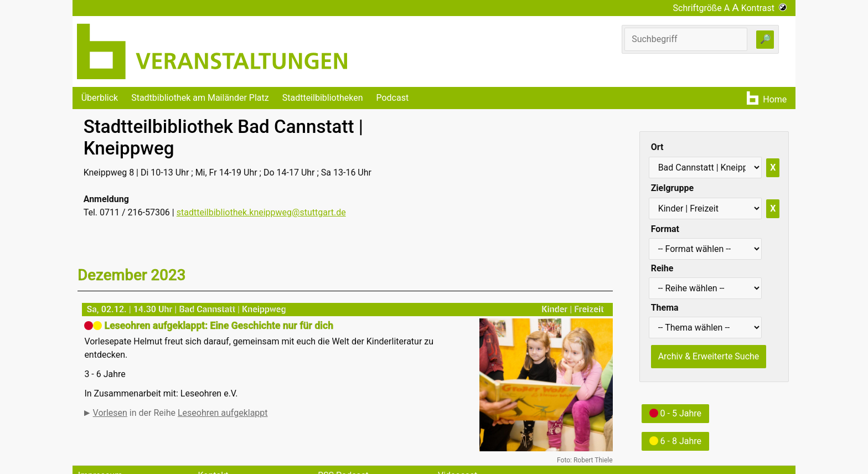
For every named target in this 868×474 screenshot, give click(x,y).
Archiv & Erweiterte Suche (709, 356)
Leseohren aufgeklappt (223, 413)
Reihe (662, 268)
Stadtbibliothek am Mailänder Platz (200, 98)
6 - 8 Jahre (675, 441)
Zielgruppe (672, 188)
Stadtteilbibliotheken (323, 98)
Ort (657, 147)
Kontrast (764, 8)
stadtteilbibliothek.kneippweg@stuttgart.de (261, 212)
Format (665, 229)
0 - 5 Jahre (675, 413)
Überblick (100, 98)
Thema (665, 308)
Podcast (392, 98)
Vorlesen (110, 413)
